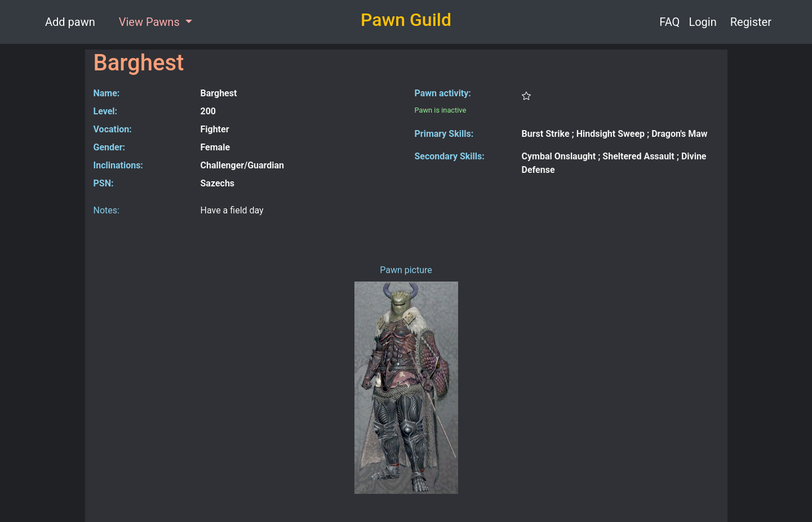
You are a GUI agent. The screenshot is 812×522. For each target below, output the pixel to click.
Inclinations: (118, 165)
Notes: (107, 210)
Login (702, 22)
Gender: (110, 147)
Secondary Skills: (450, 156)
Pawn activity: (443, 93)
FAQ (669, 22)
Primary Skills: (444, 134)
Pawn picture (406, 270)
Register (751, 22)
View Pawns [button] (151, 22)
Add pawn (70, 22)
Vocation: (113, 129)
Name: (107, 93)
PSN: (104, 183)
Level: (106, 111)
